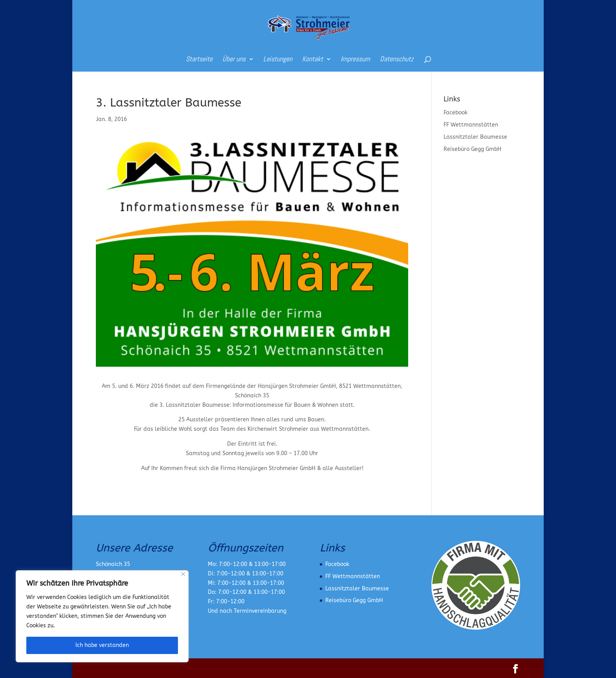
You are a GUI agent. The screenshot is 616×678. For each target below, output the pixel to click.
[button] (515, 670)
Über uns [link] (234, 60)
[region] (102, 616)
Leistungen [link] (278, 60)
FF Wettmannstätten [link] (471, 125)
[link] (309, 27)
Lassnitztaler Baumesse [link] (475, 137)
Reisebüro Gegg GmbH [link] (472, 149)
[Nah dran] (183, 574)
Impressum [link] (355, 60)
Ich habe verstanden (102, 645)
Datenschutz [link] (397, 60)
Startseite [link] (199, 60)
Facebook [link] (456, 113)
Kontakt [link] (313, 60)
